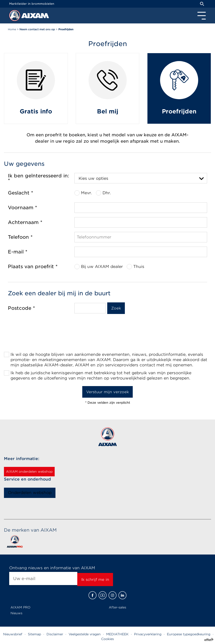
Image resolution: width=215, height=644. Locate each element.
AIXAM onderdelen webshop (29, 471)
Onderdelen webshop (30, 493)
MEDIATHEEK (117, 634)
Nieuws (16, 613)
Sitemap (34, 634)
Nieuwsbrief (13, 634)
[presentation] (108, 337)
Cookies (108, 639)
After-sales (117, 607)
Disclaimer (55, 634)
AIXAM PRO (21, 607)
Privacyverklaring (148, 634)
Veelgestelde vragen (85, 634)
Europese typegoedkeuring (189, 634)
